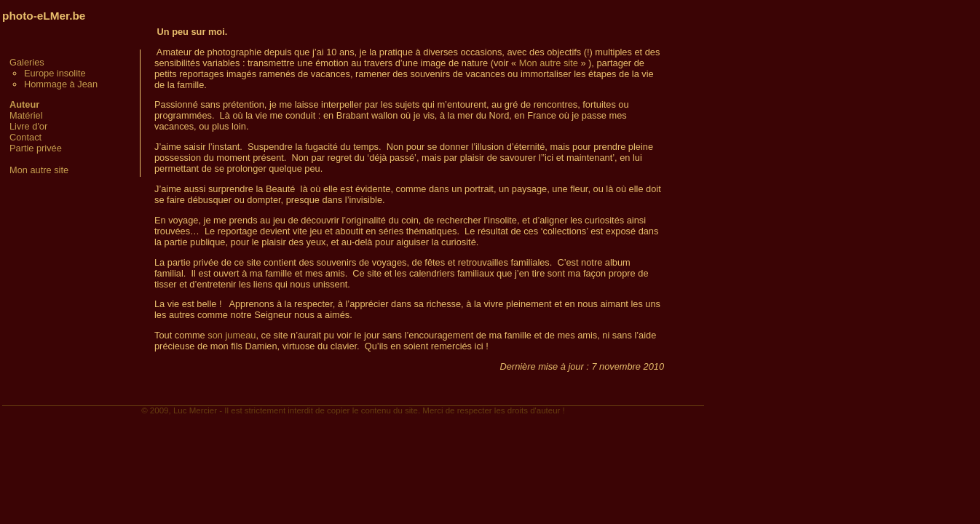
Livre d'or (28, 126)
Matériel (26, 115)
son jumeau (232, 335)
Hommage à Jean (61, 84)
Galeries (27, 62)
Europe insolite (55, 73)
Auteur (24, 104)
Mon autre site (39, 170)
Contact (25, 137)
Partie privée (36, 148)
